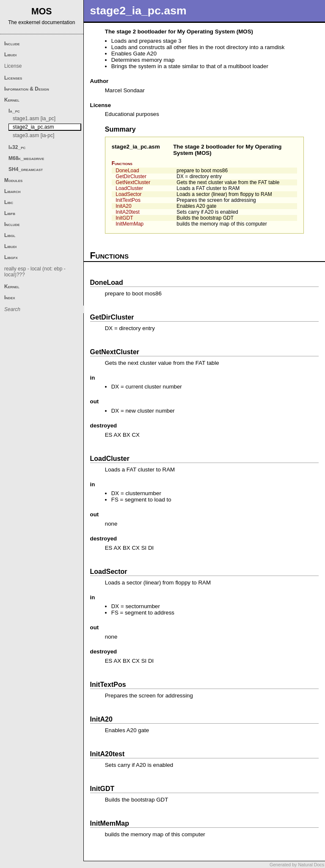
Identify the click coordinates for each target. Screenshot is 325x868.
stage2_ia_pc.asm (136, 147)
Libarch (12, 191)
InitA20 (123, 206)
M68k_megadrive (26, 158)
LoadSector (128, 194)
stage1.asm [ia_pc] (34, 118)
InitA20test (128, 212)
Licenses (13, 78)
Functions (122, 163)
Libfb (10, 213)
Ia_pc (14, 111)
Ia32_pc (17, 147)
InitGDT (124, 218)
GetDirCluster (131, 176)
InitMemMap (129, 224)
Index (10, 298)
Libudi (10, 55)
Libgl (10, 235)
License (13, 66)
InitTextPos (128, 200)
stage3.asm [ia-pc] (33, 135)
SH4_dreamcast (26, 169)
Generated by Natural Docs (297, 865)
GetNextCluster (133, 182)
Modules (13, 180)
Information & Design (27, 89)
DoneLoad (127, 171)
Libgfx (11, 257)
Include (12, 44)
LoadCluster (129, 188)
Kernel (12, 100)
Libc (9, 202)
